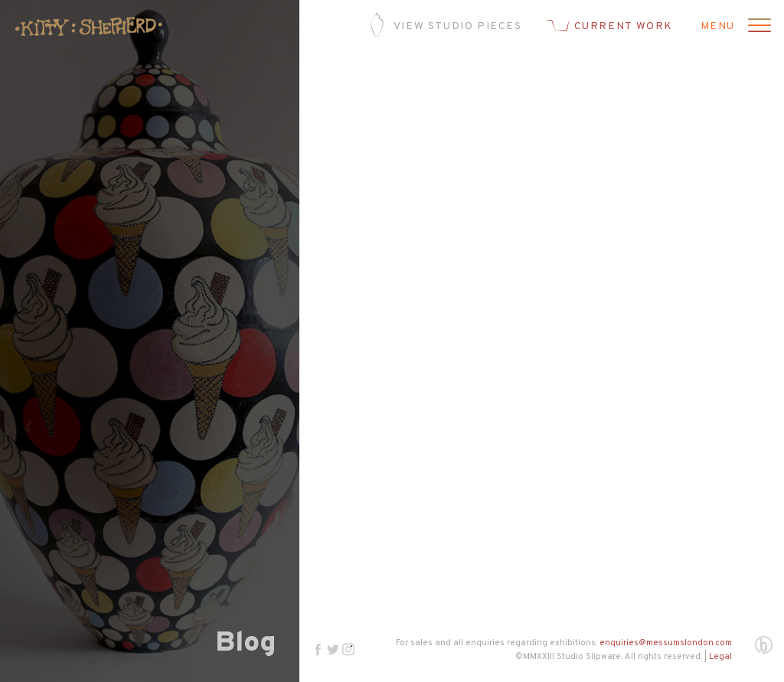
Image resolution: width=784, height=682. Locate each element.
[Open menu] (757, 27)
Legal (720, 657)
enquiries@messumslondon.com (666, 643)
